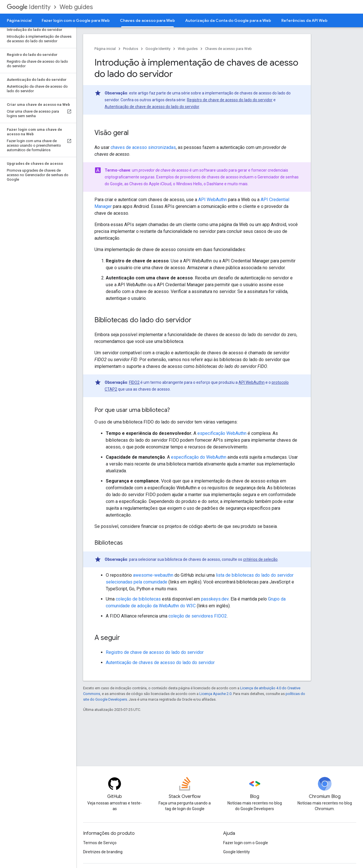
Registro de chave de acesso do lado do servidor (230, 100)
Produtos (131, 49)
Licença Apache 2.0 (215, 694)
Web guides (76, 7)
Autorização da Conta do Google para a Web (228, 20)
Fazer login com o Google (246, 843)
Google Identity (158, 49)
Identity (29, 7)
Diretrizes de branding (103, 852)
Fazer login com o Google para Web (76, 20)
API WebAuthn (213, 200)
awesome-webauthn (153, 575)
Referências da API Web (304, 20)
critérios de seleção (260, 559)
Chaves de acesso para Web (228, 49)
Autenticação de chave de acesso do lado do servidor (152, 107)
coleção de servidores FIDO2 (198, 616)
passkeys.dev (215, 599)
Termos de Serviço (100, 843)
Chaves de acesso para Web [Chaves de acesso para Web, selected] (147, 20)
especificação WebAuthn (222, 433)
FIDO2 (134, 382)
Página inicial (19, 20)
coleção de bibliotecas (138, 599)
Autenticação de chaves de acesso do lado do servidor (160, 662)
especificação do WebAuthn (199, 457)
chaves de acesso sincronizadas (143, 147)
